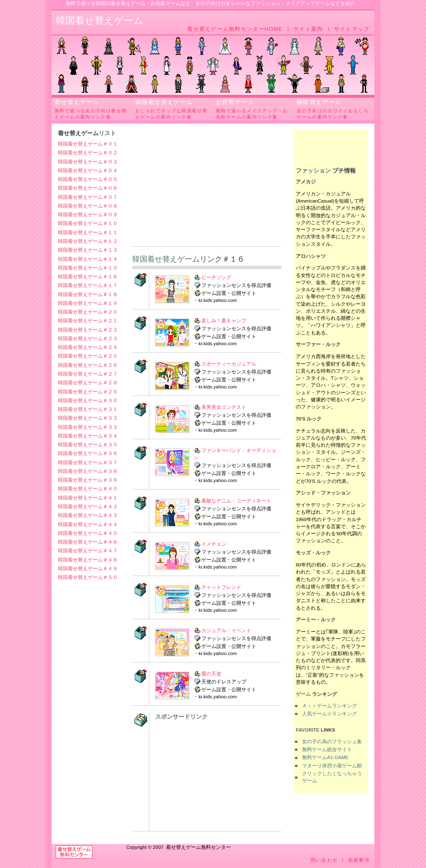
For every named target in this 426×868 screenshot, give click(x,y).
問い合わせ (324, 860)
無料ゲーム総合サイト (327, 749)
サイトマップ (352, 29)
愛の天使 (211, 674)
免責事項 (359, 860)
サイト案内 (308, 29)
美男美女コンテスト (224, 407)
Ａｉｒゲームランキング (329, 706)
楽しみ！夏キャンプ (224, 321)
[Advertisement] (207, 188)
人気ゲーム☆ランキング (329, 714)
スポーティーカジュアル (229, 364)
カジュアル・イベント (226, 631)
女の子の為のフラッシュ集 (332, 742)
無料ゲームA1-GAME (325, 757)
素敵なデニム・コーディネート (236, 501)
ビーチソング (216, 277)
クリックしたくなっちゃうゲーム (332, 777)
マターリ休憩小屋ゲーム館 (332, 766)
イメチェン (214, 544)
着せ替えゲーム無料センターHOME (235, 29)
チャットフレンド (221, 587)
